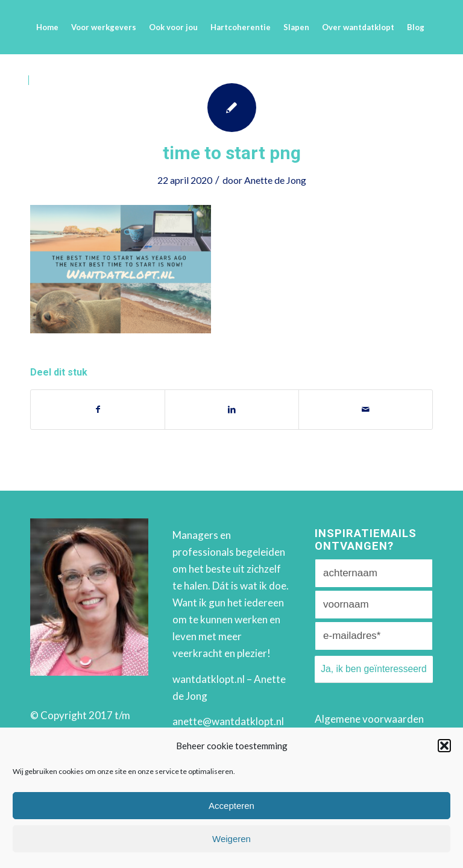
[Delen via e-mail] (366, 409)
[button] (444, 746)
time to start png (232, 153)
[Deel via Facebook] (98, 409)
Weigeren (231, 839)
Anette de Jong (275, 180)
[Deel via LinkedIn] (232, 409)
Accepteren (231, 806)
